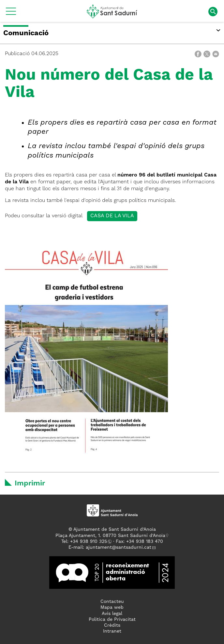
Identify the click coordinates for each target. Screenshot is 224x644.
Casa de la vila (112, 216)
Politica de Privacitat (112, 620)
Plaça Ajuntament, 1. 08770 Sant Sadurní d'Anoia (110, 536)
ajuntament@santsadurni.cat (119, 547)
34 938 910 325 (90, 542)
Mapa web (112, 607)
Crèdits (112, 625)
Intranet (112, 631)
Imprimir (30, 483)
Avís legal (112, 614)
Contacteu (112, 602)
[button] (11, 14)
